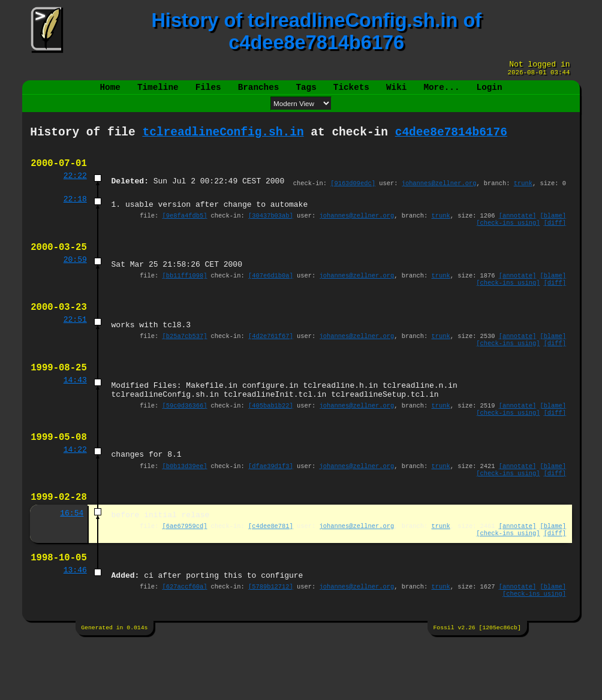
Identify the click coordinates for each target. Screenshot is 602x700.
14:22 (75, 491)
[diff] (555, 239)
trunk (523, 195)
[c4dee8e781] (271, 575)
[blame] (553, 230)
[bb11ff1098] (185, 297)
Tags (306, 92)
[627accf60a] (185, 642)
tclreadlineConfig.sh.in (223, 139)
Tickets (351, 92)
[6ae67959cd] (185, 575)
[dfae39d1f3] (271, 509)
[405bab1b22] (271, 442)
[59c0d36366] (185, 442)
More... (441, 92)
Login (489, 92)
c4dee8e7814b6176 (451, 139)
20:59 (75, 279)
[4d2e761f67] (271, 364)
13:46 (75, 624)
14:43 (75, 413)
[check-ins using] (508, 239)
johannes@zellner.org (439, 195)
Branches (259, 92)
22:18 (75, 212)
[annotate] (517, 230)
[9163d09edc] (353, 195)
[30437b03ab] (271, 230)
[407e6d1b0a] (271, 297)
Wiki (396, 92)
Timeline (158, 92)
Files (208, 92)
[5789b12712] (271, 642)
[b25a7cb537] (185, 364)
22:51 (75, 346)
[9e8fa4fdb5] (185, 230)
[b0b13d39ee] (185, 509)
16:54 (72, 561)
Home (110, 92)
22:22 (75, 188)
